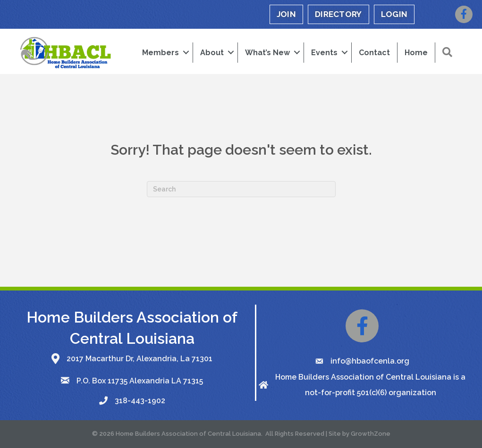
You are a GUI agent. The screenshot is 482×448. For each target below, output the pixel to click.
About (212, 53)
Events (324, 53)
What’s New (267, 53)
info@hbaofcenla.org (370, 361)
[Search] (241, 189)
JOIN (286, 14)
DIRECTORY (338, 14)
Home (416, 53)
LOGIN (394, 14)
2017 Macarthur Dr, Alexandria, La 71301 (140, 359)
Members (161, 53)
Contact (374, 53)
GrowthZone (371, 434)
